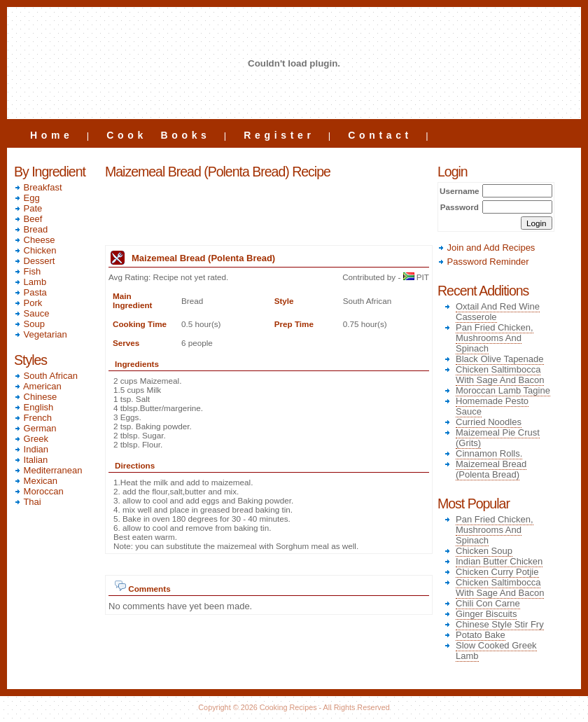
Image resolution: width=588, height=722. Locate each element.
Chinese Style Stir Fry (500, 624)
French (33, 418)
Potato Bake (481, 635)
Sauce (31, 313)
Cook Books (158, 135)
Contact (380, 135)
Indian (31, 449)
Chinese (35, 397)
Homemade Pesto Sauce (492, 406)
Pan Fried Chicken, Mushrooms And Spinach (495, 338)
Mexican (36, 481)
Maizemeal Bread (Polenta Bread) (491, 469)
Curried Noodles (489, 422)
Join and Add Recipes (486, 248)
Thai (28, 502)
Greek (31, 439)
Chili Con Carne (488, 603)
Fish (27, 271)
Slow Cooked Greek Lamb (496, 651)
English (34, 407)
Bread (31, 229)
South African (46, 376)
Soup (29, 324)
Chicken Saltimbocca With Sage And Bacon (500, 375)
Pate (28, 208)
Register (279, 135)
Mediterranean (48, 470)
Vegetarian (41, 334)
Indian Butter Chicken (499, 561)
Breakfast (38, 187)
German (35, 428)
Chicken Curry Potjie (497, 572)
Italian (31, 460)
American (38, 386)
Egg (27, 198)
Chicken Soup (484, 551)
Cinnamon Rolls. (489, 453)
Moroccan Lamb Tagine (503, 390)
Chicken (35, 250)
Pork (28, 303)
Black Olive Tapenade (500, 359)
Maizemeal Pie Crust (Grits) (498, 438)
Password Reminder (483, 262)
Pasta (30, 292)
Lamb (30, 282)
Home (52, 135)
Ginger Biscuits (486, 614)
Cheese (34, 240)
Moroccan (39, 491)
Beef (28, 219)
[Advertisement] (269, 214)
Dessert (34, 261)
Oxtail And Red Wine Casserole (498, 312)
